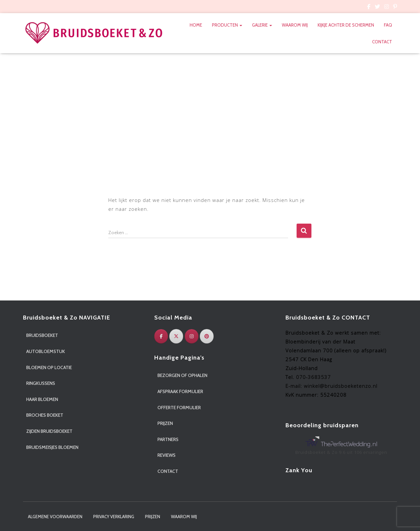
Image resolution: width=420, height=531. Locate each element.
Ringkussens (41, 383)
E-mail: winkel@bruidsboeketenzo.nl (331, 386)
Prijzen (165, 423)
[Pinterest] (207, 336)
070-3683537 (313, 377)
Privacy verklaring (114, 517)
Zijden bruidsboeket (49, 431)
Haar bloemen (42, 399)
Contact (382, 42)
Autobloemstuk (46, 351)
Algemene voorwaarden (55, 517)
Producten (227, 25)
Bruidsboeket (42, 335)
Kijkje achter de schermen (346, 25)
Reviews (167, 455)
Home (196, 25)
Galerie (262, 25)
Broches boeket (45, 415)
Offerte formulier (179, 408)
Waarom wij (295, 25)
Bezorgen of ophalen (182, 375)
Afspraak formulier (180, 391)
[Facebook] (161, 336)
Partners (168, 439)
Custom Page (369, 8)
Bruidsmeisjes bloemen (52, 447)
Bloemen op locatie (49, 367)
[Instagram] (192, 336)
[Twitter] (176, 336)
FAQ (388, 25)
